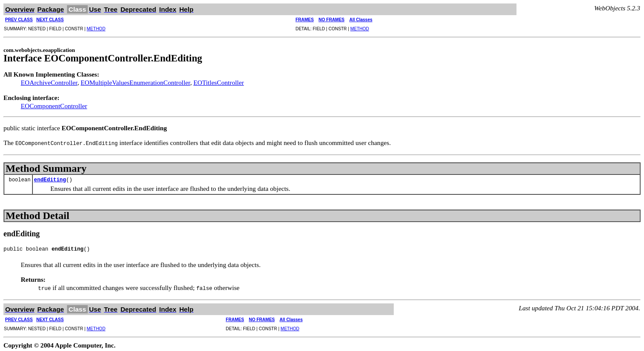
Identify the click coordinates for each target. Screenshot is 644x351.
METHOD (96, 29)
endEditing (50, 179)
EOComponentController (54, 106)
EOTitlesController (218, 82)
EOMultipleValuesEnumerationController (135, 82)
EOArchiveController (49, 82)
